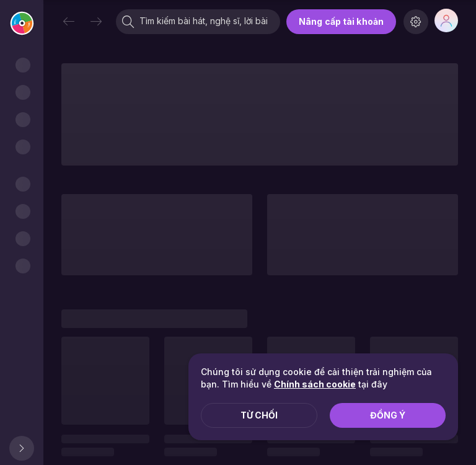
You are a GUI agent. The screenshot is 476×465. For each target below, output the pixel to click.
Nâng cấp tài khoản (341, 21)
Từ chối (259, 415)
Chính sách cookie (315, 384)
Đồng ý (388, 415)
